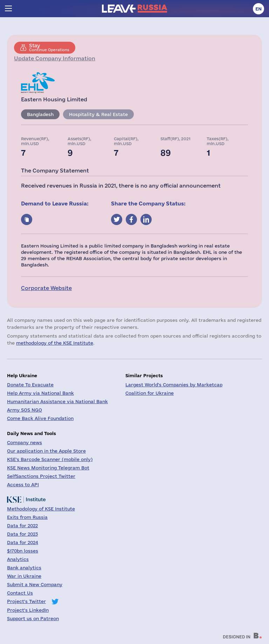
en (258, 9)
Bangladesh (40, 114)
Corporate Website (46, 288)
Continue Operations (49, 47)
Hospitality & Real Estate (98, 114)
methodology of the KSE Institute (55, 343)
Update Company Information (55, 58)
